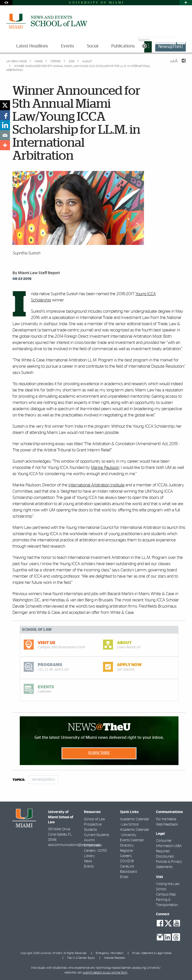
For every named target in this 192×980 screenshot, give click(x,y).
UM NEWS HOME (16, 61)
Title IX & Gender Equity (81, 958)
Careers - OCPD (95, 851)
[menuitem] (148, 47)
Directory (127, 846)
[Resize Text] (174, 61)
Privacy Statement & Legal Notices (152, 953)
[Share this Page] (180, 64)
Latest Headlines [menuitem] (32, 46)
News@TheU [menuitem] (170, 47)
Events (89, 867)
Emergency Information (109, 953)
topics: (19, 780)
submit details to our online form (105, 973)
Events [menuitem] (67, 46)
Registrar (127, 851)
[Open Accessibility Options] (6, 3)
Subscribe (99, 753)
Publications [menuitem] (123, 46)
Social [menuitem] (93, 46)
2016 (71, 61)
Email (124, 877)
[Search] (181, 40)
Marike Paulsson (105, 468)
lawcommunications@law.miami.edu (75, 845)
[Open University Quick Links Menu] (186, 3)
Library (89, 856)
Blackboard (128, 872)
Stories (55, 61)
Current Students (97, 835)
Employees (92, 846)
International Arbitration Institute (96, 485)
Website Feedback (115, 958)
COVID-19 (127, 861)
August (87, 61)
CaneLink (127, 867)
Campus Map (166, 895)
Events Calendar (132, 840)
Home (38, 61)
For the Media (166, 819)
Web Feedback (167, 825)
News (88, 861)
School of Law (94, 819)
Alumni (89, 840)
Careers (126, 856)
